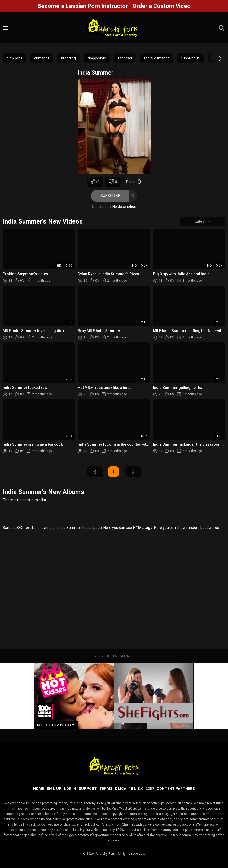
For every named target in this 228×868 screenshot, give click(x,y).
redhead (125, 58)
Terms (106, 789)
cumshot (42, 58)
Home (39, 789)
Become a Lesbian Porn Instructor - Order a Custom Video (114, 6)
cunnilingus (190, 58)
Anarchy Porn (105, 854)
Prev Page (95, 472)
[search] (221, 28)
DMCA (121, 789)
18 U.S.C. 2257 (141, 789)
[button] (215, 58)
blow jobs (14, 58)
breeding (68, 58)
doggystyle (97, 58)
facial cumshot (156, 58)
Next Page (133, 472)
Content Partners (176, 789)
